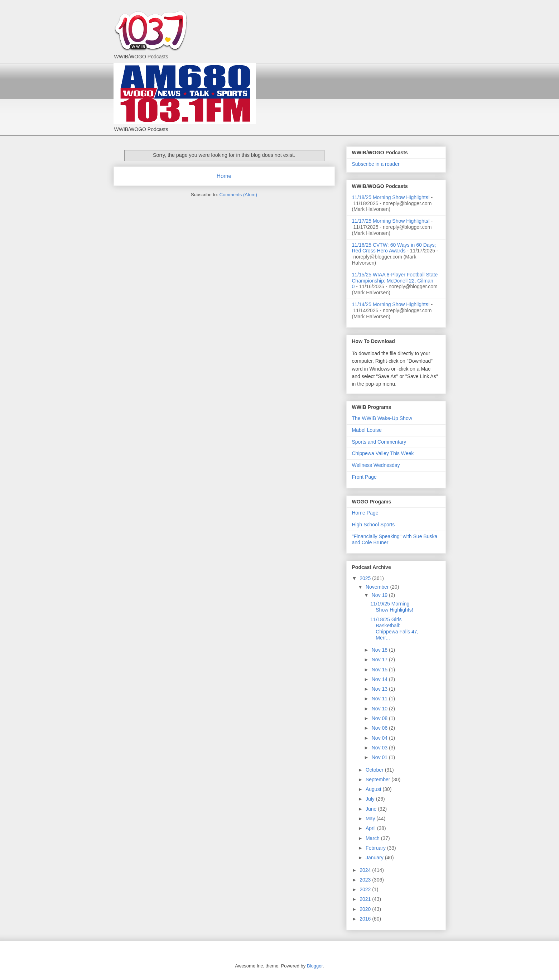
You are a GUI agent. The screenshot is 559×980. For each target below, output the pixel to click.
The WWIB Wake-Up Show (382, 418)
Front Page (364, 477)
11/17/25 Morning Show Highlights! (391, 221)
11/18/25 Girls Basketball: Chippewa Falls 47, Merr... (394, 628)
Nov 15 (380, 670)
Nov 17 (380, 660)
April (371, 828)
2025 (366, 578)
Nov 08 (380, 718)
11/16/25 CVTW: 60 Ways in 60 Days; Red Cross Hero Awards (394, 248)
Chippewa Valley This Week (383, 453)
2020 (366, 909)
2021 (366, 899)
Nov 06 (380, 728)
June (372, 809)
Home (224, 176)
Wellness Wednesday (376, 465)
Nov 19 (380, 595)
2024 (366, 870)
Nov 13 (380, 689)
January (375, 858)
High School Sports (374, 525)
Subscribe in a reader (376, 164)
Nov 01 (380, 757)
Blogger (315, 966)
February (376, 848)
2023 (366, 880)
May (371, 819)
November (378, 587)
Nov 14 (380, 679)
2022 (366, 889)
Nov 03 (380, 748)
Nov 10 (380, 709)
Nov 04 (380, 738)
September (379, 779)
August (374, 789)
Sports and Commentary (379, 442)
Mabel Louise (367, 430)
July (371, 799)
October (375, 770)
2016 (366, 919)
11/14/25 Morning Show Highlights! (391, 304)
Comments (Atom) (238, 195)
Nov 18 (380, 650)
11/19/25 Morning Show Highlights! (392, 607)
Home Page (365, 513)
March (373, 838)
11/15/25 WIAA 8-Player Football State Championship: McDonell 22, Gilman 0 (395, 281)
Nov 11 (380, 699)
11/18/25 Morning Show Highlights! (391, 197)
